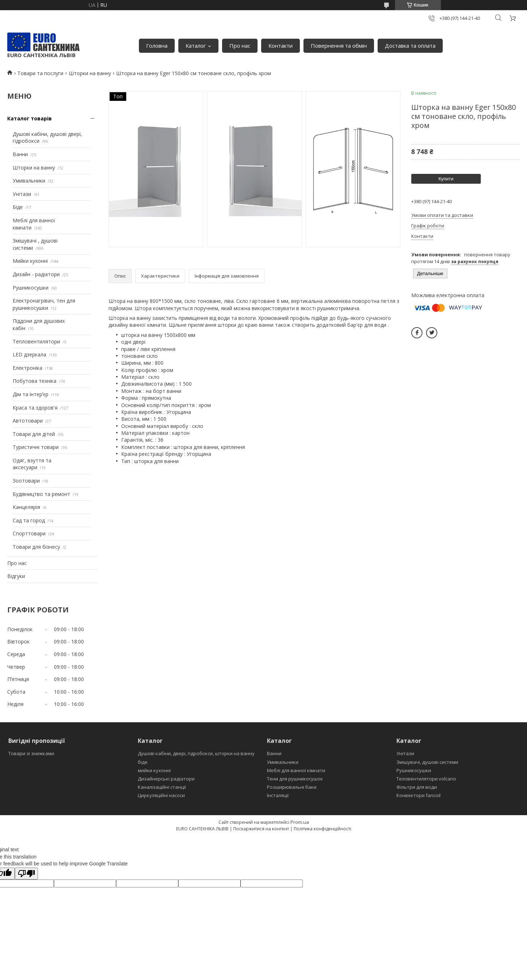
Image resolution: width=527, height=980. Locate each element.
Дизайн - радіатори (36, 274)
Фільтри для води (417, 787)
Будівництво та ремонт (41, 494)
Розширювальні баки (292, 787)
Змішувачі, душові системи (427, 762)
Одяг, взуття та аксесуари (32, 464)
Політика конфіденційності (322, 829)
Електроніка (27, 368)
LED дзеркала (29, 354)
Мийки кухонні (30, 261)
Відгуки (16, 576)
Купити (446, 179)
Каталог (196, 46)
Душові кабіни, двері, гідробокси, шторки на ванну (196, 753)
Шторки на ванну (90, 73)
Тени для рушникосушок (295, 779)
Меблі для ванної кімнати (296, 770)
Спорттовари (29, 533)
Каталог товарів (29, 118)
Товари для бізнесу (36, 547)
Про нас (240, 46)
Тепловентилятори (36, 341)
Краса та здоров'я (35, 408)
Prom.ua (300, 822)
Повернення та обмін (339, 46)
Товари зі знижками (31, 753)
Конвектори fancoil (418, 795)
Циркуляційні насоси (161, 795)
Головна (157, 46)
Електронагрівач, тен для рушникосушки (44, 304)
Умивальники (29, 181)
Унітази (22, 194)
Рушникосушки (31, 288)
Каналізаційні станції (162, 787)
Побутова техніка (35, 381)
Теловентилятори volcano (426, 779)
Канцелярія (26, 507)
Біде (18, 207)
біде (143, 762)
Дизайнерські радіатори (166, 779)
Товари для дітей (34, 434)
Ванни (20, 154)
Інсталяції (278, 795)
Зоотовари (26, 481)
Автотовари (28, 421)
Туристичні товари (36, 447)
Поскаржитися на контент (261, 829)
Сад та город (29, 520)
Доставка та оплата (410, 46)
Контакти (280, 46)
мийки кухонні (154, 770)
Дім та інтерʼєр (31, 394)
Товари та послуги (40, 73)
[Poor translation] (26, 874)
